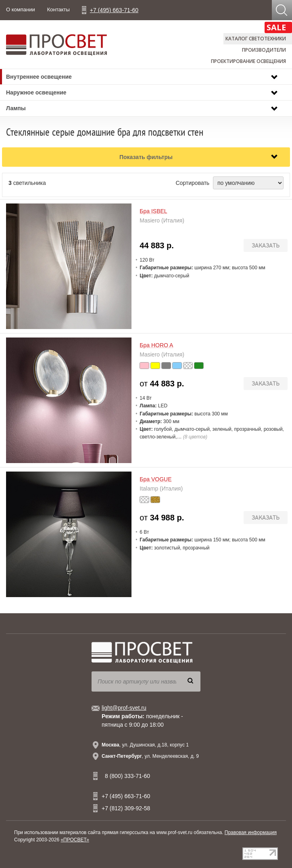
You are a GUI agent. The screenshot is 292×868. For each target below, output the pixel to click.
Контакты (58, 9)
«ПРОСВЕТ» (75, 840)
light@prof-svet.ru (124, 708)
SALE (276, 27)
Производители (264, 50)
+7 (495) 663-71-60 (114, 10)
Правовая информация (251, 832)
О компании (21, 9)
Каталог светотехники (256, 39)
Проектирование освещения (248, 61)
